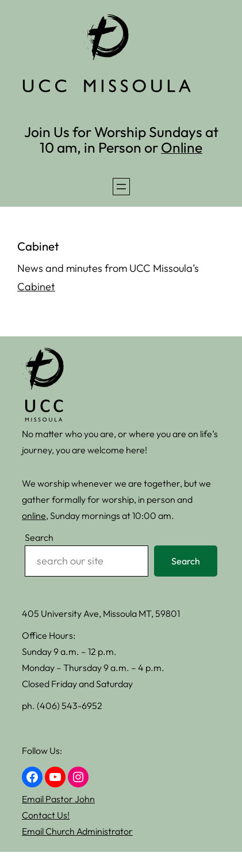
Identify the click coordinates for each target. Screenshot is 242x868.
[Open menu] (121, 187)
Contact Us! (46, 815)
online (34, 516)
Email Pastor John (58, 799)
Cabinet (36, 287)
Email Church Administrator (77, 831)
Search (39, 537)
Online (182, 147)
